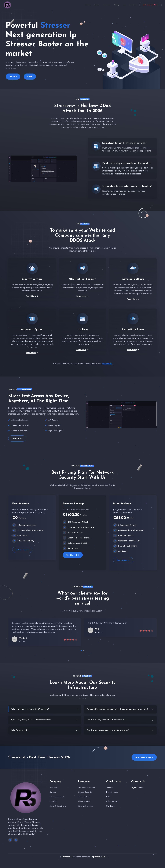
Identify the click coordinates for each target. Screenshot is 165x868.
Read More (32, 296)
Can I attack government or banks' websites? (108, 730)
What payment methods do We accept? (30, 709)
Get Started (22, 550)
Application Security (86, 788)
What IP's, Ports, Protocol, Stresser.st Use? (31, 720)
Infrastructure (84, 797)
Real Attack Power (133, 329)
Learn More (17, 438)
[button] (81, 651)
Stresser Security (85, 792)
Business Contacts (57, 797)
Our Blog (53, 801)
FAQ (108, 797)
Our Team (110, 806)
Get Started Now (150, 5)
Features (106, 5)
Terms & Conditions (58, 806)
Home (88, 5)
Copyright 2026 (98, 857)
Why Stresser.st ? (19, 730)
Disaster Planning (85, 806)
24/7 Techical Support (82, 279)
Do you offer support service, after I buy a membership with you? (117, 709)
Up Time (83, 329)
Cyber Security (112, 801)
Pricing (116, 5)
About (97, 5)
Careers (53, 792)
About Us (54, 788)
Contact (134, 5)
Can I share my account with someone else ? (107, 720)
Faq (124, 5)
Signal (141, 788)
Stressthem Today (144, 757)
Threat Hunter (84, 801)
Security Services (32, 279)
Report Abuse (112, 792)
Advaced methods (133, 279)
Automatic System (32, 329)
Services (109, 788)
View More (107, 363)
